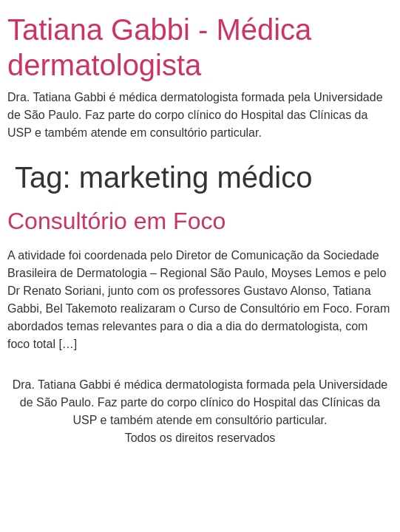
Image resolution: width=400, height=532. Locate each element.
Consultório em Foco (116, 221)
